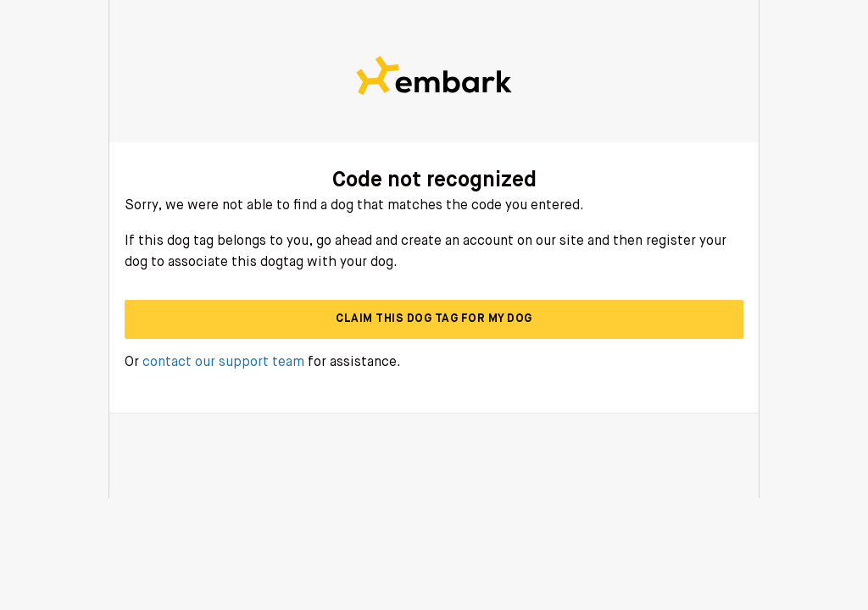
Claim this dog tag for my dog (434, 319)
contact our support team (223, 363)
